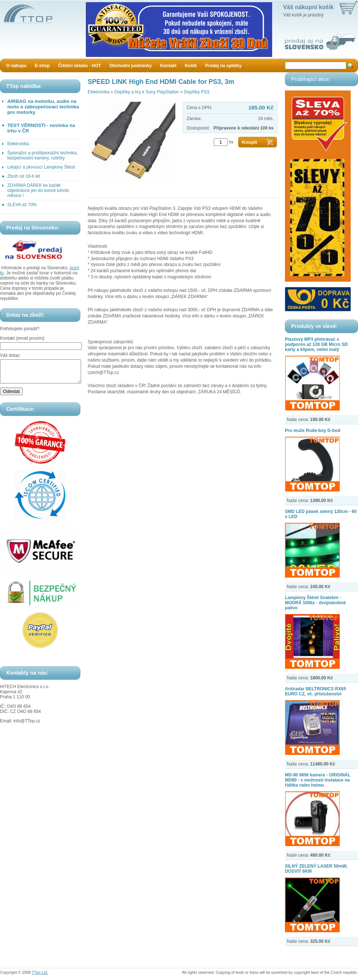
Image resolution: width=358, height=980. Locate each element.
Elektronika (18, 144)
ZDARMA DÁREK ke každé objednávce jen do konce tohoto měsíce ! (38, 190)
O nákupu (16, 66)
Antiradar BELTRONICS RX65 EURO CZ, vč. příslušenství (315, 691)
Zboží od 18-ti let (24, 176)
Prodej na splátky (223, 66)
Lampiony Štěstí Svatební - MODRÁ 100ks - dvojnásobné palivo (315, 603)
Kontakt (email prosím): (23, 338)
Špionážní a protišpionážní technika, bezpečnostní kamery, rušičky (43, 155)
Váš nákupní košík (308, 7)
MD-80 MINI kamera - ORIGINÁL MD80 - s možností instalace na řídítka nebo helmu (318, 780)
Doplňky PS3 (196, 92)
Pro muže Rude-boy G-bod (313, 431)
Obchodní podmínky (130, 66)
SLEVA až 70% (22, 205)
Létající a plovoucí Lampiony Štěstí (41, 167)
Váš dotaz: (10, 355)
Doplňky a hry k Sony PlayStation (147, 92)
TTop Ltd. (40, 972)
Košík (191, 66)
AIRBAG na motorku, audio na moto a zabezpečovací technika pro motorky (43, 107)
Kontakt (168, 66)
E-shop (42, 66)
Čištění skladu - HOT (79, 66)
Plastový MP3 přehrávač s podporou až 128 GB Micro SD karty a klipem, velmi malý (316, 344)
